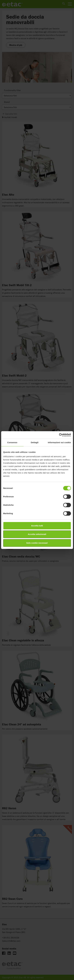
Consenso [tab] (12, 442)
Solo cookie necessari (37, 543)
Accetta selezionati (37, 534)
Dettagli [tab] (35, 442)
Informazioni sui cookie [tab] (59, 442)
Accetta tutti (37, 526)
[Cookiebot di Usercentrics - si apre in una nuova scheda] (59, 435)
